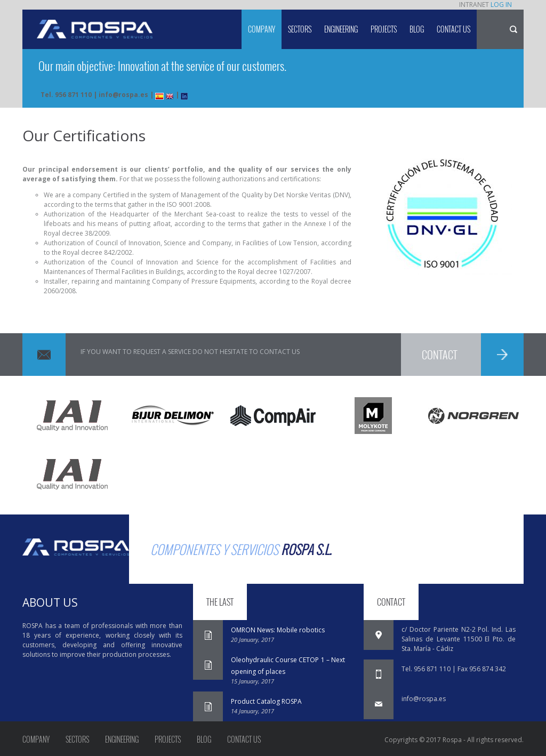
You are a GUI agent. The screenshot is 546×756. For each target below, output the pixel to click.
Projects (384, 29)
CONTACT (439, 355)
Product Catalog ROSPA (266, 701)
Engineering (341, 29)
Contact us (453, 29)
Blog (417, 29)
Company (262, 29)
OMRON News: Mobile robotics (278, 630)
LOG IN (501, 5)
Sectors (300, 29)
